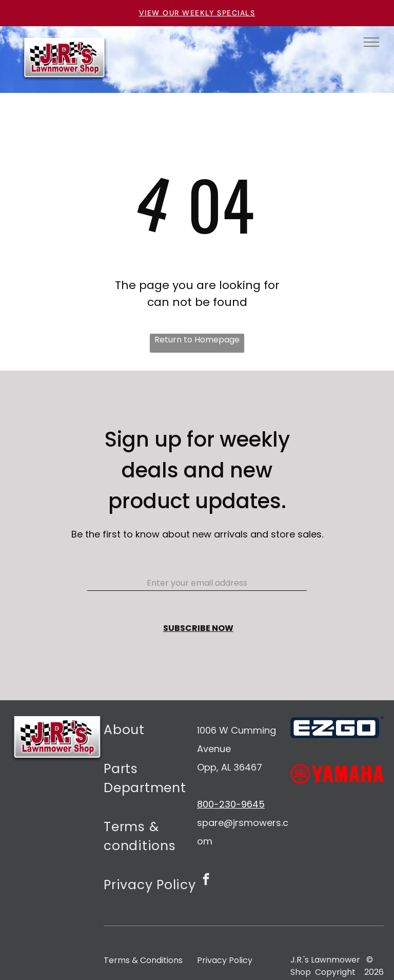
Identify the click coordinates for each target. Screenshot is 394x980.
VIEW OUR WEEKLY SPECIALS (197, 13)
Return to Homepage (197, 340)
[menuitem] (150, 736)
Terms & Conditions (143, 960)
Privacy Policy (225, 960)
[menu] (371, 42)
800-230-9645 (231, 804)
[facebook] (206, 880)
